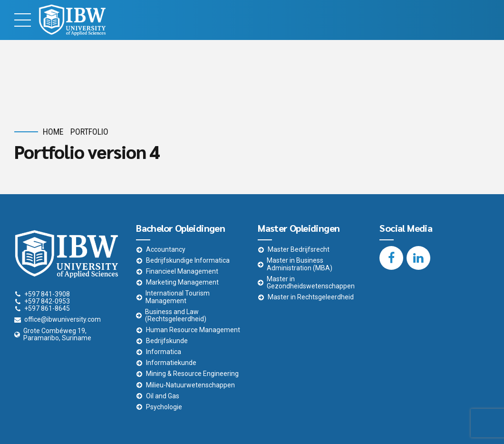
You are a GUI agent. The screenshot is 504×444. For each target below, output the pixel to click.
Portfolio (89, 132)
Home (53, 132)
